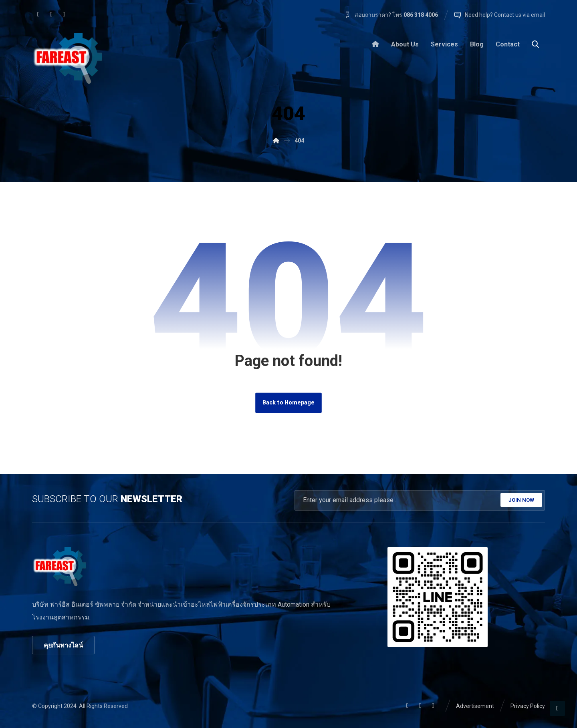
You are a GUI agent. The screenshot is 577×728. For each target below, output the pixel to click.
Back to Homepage (288, 403)
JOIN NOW (521, 500)
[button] (38, 14)
